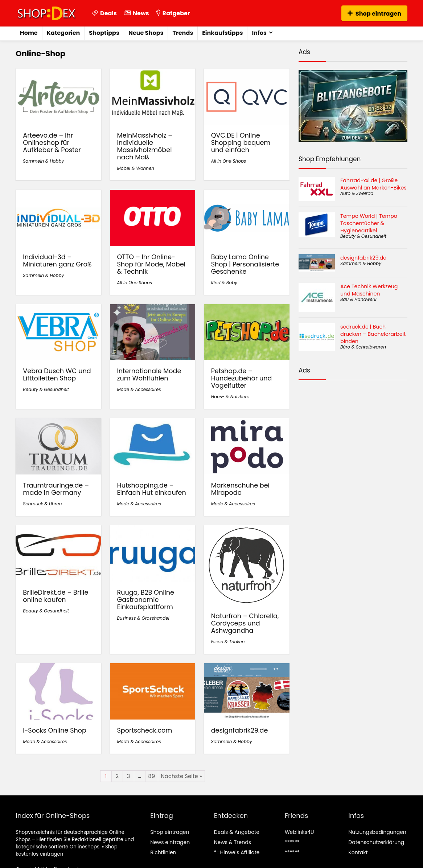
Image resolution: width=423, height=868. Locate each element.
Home (29, 33)
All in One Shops (229, 161)
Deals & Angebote (237, 832)
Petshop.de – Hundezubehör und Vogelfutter (242, 378)
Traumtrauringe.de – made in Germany (56, 489)
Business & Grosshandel (143, 618)
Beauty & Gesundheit (46, 389)
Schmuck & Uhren (42, 504)
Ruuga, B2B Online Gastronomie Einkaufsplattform (146, 600)
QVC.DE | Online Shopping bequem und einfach (241, 143)
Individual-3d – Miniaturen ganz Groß (57, 261)
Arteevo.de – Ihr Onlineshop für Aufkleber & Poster (52, 143)
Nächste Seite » (181, 776)
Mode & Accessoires (139, 389)
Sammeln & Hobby (43, 161)
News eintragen (170, 842)
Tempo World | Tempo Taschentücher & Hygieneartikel (369, 223)
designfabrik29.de (240, 730)
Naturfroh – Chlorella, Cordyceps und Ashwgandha (245, 623)
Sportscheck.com (145, 730)
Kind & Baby (224, 283)
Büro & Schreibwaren (363, 347)
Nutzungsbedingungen (377, 832)
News (137, 13)
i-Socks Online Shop (55, 730)
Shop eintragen (374, 14)
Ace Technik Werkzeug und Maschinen (369, 290)
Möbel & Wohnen (136, 168)
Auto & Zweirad (357, 193)
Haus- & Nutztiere (230, 397)
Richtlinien (163, 852)
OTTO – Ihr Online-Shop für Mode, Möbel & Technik (151, 264)
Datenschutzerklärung (376, 842)
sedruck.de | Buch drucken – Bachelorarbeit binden (373, 334)
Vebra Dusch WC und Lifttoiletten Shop (57, 375)
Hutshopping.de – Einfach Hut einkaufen (152, 489)
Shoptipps (104, 33)
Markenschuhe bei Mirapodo (240, 489)
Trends (183, 33)
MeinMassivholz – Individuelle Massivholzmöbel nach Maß (145, 146)
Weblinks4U (299, 832)
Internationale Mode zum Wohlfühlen (149, 375)
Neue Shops (146, 33)
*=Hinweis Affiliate (237, 852)
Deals (104, 13)
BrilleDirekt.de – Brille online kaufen (56, 596)
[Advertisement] (353, 419)
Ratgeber (173, 13)
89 (151, 776)
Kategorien (63, 33)
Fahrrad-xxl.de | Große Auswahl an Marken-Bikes (373, 184)
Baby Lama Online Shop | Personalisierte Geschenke (245, 264)
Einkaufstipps (222, 33)
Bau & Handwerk (358, 299)
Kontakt (358, 852)
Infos (259, 33)
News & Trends (233, 842)
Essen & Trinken (228, 642)
